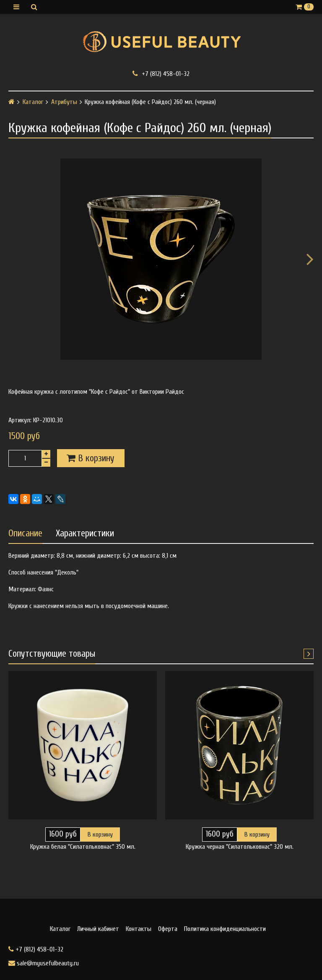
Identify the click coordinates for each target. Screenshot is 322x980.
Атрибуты (64, 102)
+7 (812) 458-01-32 (161, 74)
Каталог (33, 102)
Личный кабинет (98, 929)
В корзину (100, 834)
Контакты (139, 929)
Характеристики (85, 533)
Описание (25, 533)
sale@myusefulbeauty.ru (44, 963)
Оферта (168, 929)
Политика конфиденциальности (225, 929)
